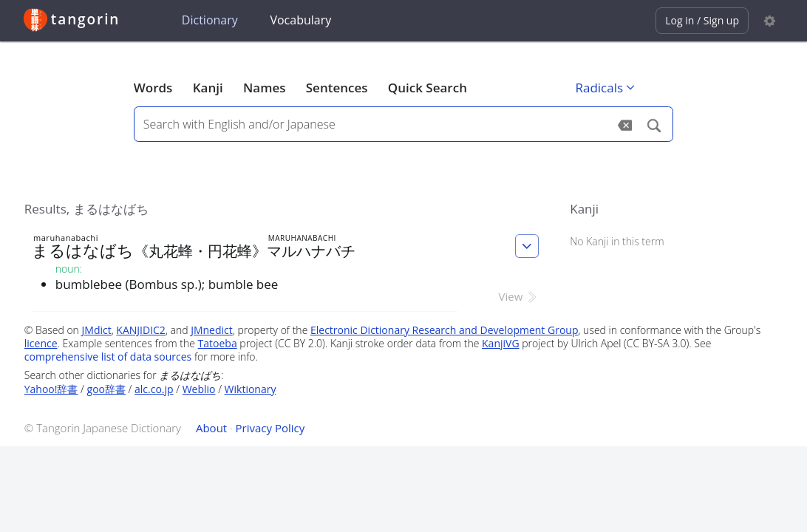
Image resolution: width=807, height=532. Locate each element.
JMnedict (212, 330)
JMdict (97, 330)
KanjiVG (501, 343)
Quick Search (428, 88)
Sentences (337, 88)
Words (153, 88)
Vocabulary (300, 20)
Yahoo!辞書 (51, 389)
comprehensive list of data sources (108, 357)
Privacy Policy (270, 428)
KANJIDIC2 (141, 330)
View (519, 296)
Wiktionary (251, 389)
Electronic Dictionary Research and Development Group (445, 330)
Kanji (208, 88)
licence (41, 343)
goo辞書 (106, 389)
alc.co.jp (154, 389)
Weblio (199, 389)
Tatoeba (218, 343)
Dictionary (210, 20)
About (211, 428)
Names (264, 88)
